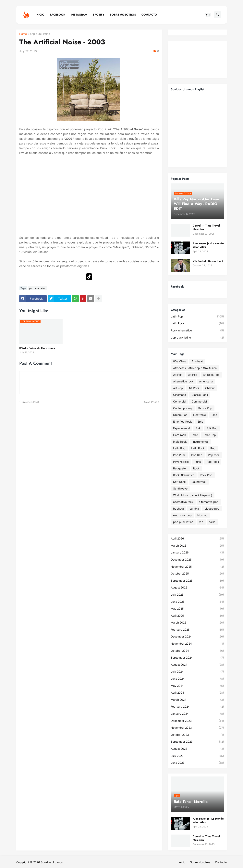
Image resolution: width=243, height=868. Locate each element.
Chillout (210, 388)
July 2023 (197, 756)
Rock (196, 468)
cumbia (194, 508)
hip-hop (202, 515)
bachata (178, 508)
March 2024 (197, 700)
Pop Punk (179, 455)
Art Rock (194, 388)
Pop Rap (197, 455)
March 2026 (197, 546)
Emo (214, 415)
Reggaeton (180, 468)
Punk (198, 462)
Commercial (199, 401)
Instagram (79, 15)
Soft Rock (179, 482)
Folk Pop (212, 428)
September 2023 (197, 742)
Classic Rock (200, 395)
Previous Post (30, 402)
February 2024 (197, 707)
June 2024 (197, 679)
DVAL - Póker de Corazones (37, 348)
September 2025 (197, 581)
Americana (206, 381)
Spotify (98, 15)
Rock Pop (206, 475)
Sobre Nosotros (123, 15)
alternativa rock (183, 502)
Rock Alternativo (197, 330)
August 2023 (197, 749)
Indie (195, 435)
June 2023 (197, 763)
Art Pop (178, 388)
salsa (212, 522)
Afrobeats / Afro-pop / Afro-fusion (195, 368)
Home (23, 34)
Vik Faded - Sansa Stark (208, 261)
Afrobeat (197, 361)
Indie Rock (180, 442)
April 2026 (197, 539)
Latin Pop (197, 316)
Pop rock (214, 455)
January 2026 (197, 552)
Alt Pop (193, 375)
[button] (208, 15)
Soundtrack (199, 482)
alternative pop (209, 502)
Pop (213, 448)
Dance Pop (205, 408)
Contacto (149, 15)
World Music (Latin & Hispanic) (193, 495)
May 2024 (197, 686)
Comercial (180, 401)
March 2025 (197, 623)
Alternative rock (183, 381)
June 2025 (197, 602)
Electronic (200, 415)
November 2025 (197, 567)
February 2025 (197, 630)
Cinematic (180, 395)
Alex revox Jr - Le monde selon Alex (208, 245)
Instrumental (200, 442)
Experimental (182, 428)
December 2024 (197, 637)
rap (201, 522)
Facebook (58, 15)
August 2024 (197, 665)
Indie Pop (210, 435)
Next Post (150, 402)
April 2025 (197, 616)
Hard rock (180, 435)
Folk (198, 428)
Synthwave (180, 488)
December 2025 (197, 560)
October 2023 (197, 735)
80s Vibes (180, 361)
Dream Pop (180, 415)
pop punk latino (40, 34)
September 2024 (197, 658)
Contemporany (183, 408)
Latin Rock (197, 323)
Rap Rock (213, 462)
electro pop (212, 508)
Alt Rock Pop (211, 375)
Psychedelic (181, 462)
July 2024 (197, 672)
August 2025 (197, 588)
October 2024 (197, 651)
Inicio (40, 15)
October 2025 (197, 574)
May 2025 (197, 609)
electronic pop (182, 515)
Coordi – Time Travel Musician (206, 227)
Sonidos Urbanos (52, 862)
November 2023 (197, 728)
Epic (200, 422)
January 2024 (197, 714)
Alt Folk (178, 375)
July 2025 (197, 595)
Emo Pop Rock (182, 422)
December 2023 (197, 721)
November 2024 (197, 644)
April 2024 (197, 693)
